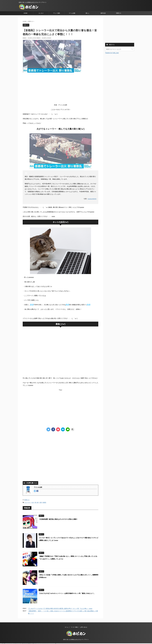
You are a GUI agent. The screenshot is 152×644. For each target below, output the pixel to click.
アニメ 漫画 (57, 13)
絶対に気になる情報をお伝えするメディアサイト (76, 640)
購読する (111, 45)
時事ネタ (119, 13)
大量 (40, 502)
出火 (33, 502)
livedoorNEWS (92, 199)
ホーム (67, 628)
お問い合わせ (84, 628)
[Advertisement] (60, 88)
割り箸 (37, 502)
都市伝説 (103, 13)
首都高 (44, 502)
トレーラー (28, 502)
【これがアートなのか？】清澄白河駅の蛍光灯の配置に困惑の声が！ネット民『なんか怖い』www (60, 609)
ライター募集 (74, 628)
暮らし (88, 13)
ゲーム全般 (72, 13)
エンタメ (41, 13)
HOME (26, 13)
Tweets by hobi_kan (112, 53)
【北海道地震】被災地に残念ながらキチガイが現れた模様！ (58, 519)
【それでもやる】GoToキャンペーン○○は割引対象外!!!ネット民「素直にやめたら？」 (67, 593)
